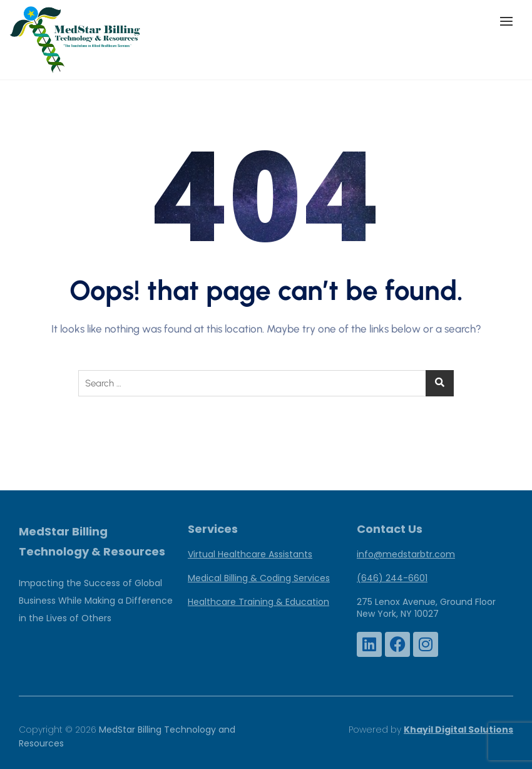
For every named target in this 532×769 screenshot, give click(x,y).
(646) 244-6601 (392, 578)
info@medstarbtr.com (406, 554)
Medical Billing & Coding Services (259, 578)
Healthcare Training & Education (258, 602)
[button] (509, 21)
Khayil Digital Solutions (458, 730)
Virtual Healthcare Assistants (250, 554)
